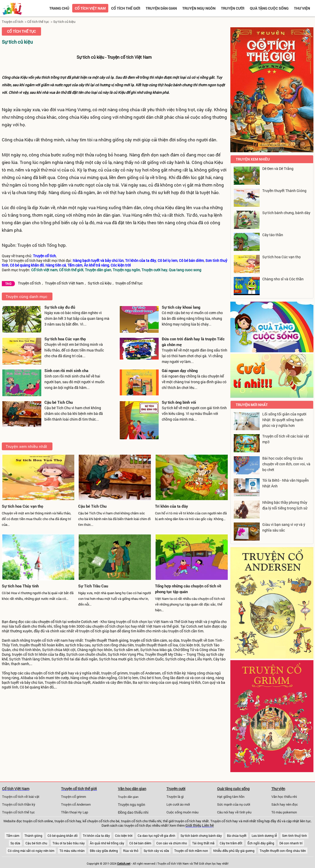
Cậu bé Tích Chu (59, 402)
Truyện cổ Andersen (76, 804)
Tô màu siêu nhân (72, 851)
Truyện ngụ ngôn (199, 8)
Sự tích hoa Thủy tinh (20, 586)
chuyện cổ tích (50, 622)
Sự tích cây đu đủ (60, 307)
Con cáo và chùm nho (172, 843)
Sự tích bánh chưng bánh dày (201, 836)
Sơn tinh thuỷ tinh (294, 836)
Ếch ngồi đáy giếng (261, 843)
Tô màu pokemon (284, 812)
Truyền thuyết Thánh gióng (106, 640)
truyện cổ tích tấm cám (148, 640)
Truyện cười (233, 8)
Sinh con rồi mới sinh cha (66, 370)
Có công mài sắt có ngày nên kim (31, 851)
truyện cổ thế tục (129, 283)
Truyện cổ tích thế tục (18, 812)
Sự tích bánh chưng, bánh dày (286, 213)
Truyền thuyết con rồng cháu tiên (283, 851)
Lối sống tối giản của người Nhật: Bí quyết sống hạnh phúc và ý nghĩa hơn (284, 420)
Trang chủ (59, 8)
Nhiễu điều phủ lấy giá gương (234, 851)
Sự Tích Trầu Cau (93, 586)
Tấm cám (13, 836)
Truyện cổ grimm (73, 797)
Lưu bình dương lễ (264, 836)
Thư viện (302, 8)
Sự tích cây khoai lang (181, 307)
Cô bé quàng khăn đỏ (63, 836)
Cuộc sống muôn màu (182, 812)
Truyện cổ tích (12, 22)
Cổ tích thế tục (38, 22)
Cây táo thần (273, 235)
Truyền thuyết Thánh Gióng (284, 191)
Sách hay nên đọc (285, 804)
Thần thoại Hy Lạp (75, 812)
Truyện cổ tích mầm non (191, 851)
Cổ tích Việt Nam (16, 789)
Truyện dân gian (161, 8)
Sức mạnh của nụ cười (234, 804)
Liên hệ (208, 825)
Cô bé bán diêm (140, 843)
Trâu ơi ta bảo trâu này (69, 843)
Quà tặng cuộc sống (269, 8)
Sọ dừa (15, 843)
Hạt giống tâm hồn (231, 797)
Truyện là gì (175, 797)
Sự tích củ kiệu (64, 22)
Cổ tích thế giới (126, 8)
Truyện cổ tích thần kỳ (19, 804)
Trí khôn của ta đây (172, 506)
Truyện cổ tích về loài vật (21, 797)
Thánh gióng (33, 836)
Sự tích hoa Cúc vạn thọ (65, 339)
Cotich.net (89, 622)
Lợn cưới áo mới (178, 804)
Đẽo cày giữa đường (104, 851)
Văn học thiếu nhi (284, 797)
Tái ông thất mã (203, 843)
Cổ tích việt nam (90, 8)
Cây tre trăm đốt (231, 843)
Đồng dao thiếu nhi (133, 812)
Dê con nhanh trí (291, 843)
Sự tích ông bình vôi (179, 402)
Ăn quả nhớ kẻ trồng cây (107, 843)
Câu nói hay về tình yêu (234, 812)
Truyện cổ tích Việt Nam (64, 283)
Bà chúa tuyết (237, 836)
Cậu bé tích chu (36, 843)
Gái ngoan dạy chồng (180, 370)
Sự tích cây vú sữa (156, 851)
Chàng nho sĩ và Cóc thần (283, 279)
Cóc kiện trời (124, 836)
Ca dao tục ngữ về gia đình (156, 836)
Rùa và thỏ (131, 851)
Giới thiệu (193, 825)
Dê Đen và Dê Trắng (278, 168)
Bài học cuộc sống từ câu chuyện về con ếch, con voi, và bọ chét (286, 464)
